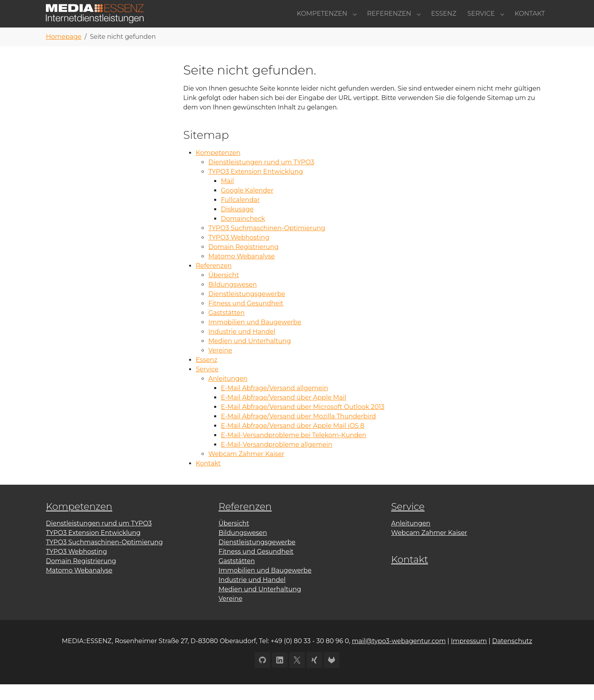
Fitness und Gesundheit (246, 319)
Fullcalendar (240, 215)
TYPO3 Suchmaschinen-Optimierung (267, 244)
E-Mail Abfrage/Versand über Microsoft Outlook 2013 (303, 423)
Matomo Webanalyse (241, 272)
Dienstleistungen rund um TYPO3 (261, 178)
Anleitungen (228, 394)
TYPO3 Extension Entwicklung (256, 187)
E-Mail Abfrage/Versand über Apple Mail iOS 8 (293, 441)
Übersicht (224, 291)
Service (207, 385)
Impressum (469, 657)
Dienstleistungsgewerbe (247, 310)
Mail (227, 197)
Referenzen (214, 281)
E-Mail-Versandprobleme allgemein (277, 460)
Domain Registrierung (243, 263)
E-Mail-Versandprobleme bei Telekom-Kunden (294, 451)
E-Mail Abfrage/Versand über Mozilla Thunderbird (298, 432)
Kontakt (208, 479)
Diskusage (237, 225)
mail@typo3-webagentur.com (399, 657)
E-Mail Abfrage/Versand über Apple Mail (283, 413)
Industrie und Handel (242, 347)
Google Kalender (247, 206)
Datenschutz (512, 657)
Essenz (207, 375)
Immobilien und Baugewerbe (255, 338)
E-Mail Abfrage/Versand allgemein (274, 404)
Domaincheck (243, 234)
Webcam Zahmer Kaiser (246, 470)
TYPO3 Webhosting (239, 253)
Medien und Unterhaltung (250, 357)
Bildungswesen (232, 300)
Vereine (220, 366)
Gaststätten (227, 328)
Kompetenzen (218, 168)
